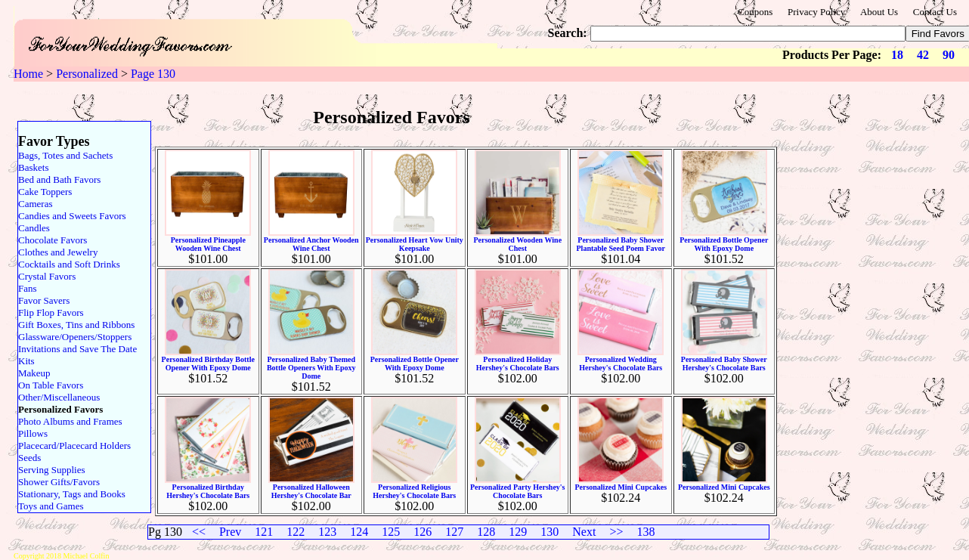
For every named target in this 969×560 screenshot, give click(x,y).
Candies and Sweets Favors (72, 216)
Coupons (755, 12)
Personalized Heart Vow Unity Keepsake (415, 244)
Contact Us (935, 12)
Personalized (87, 74)
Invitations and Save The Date (77, 349)
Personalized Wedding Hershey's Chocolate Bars (621, 364)
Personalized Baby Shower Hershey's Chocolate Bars (724, 364)
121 (264, 532)
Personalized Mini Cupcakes (621, 487)
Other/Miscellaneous (59, 397)
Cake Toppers (45, 192)
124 (359, 532)
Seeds (29, 458)
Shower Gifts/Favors (59, 482)
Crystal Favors (47, 276)
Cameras (35, 204)
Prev (230, 532)
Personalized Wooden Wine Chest (517, 244)
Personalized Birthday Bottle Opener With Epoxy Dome (208, 364)
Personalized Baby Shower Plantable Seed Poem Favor (621, 244)
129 (518, 532)
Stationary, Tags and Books (72, 494)
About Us (879, 12)
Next (584, 532)
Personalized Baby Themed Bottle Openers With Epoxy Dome (311, 368)
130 (550, 532)
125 (391, 532)
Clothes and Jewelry (58, 252)
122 (296, 532)
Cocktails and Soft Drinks (69, 264)
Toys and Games (51, 506)
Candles (34, 228)
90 (949, 55)
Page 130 (153, 74)
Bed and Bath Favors (59, 179)
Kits (26, 361)
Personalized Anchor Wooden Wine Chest (311, 244)
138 (645, 532)
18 (897, 55)
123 (327, 532)
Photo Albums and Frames (70, 421)
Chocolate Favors (53, 240)
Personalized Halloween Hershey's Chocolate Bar (311, 491)
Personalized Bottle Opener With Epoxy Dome (724, 244)
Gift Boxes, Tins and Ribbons (76, 325)
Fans (28, 288)
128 (486, 532)
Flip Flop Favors (51, 312)
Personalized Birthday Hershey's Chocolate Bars (208, 491)
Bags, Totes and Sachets (65, 155)
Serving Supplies (51, 470)
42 (923, 55)
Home (28, 74)
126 (423, 532)
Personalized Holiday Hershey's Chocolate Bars (518, 364)
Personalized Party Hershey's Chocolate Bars (518, 491)
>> (616, 532)
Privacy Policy (816, 12)
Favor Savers (44, 300)
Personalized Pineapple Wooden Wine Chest (208, 244)
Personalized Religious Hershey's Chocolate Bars (414, 491)
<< (199, 532)
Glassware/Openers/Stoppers (75, 337)
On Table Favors (51, 385)
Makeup (34, 373)
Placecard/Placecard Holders (74, 446)
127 (454, 532)
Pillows (33, 433)
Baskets (33, 167)
